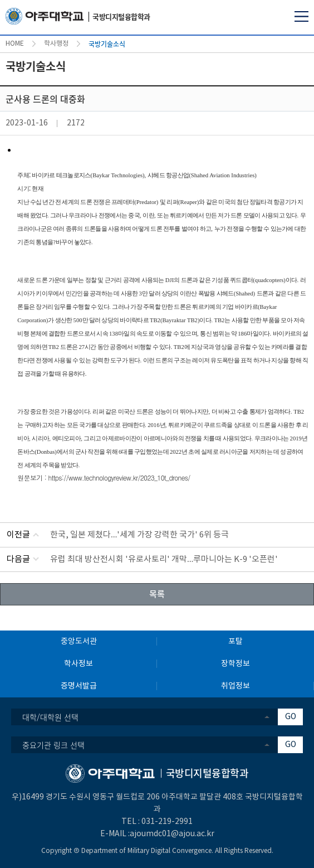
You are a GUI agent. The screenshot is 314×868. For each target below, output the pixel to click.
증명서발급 (79, 686)
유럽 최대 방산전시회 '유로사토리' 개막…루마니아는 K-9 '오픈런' (164, 559)
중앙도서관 (79, 642)
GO (291, 717)
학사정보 (78, 664)
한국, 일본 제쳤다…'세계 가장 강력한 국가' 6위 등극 (139, 535)
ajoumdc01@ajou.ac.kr (172, 834)
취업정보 (235, 686)
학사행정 (56, 44)
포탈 (235, 642)
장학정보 (235, 664)
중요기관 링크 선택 (53, 745)
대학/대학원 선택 (50, 717)
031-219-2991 (167, 822)
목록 (157, 594)
